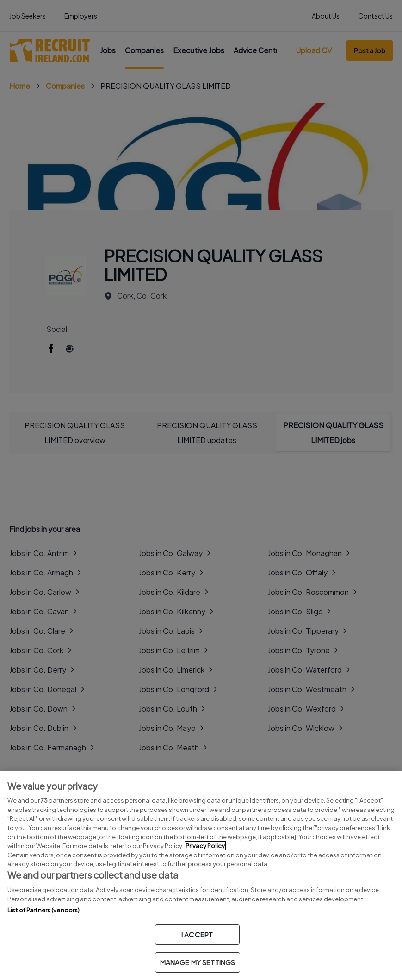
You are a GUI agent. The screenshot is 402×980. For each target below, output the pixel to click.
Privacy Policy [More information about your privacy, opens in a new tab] (205, 846)
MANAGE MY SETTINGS (198, 962)
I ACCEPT (197, 934)
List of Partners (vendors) (43, 910)
